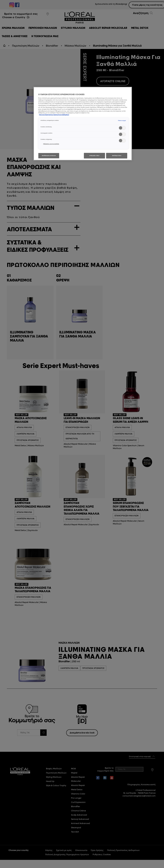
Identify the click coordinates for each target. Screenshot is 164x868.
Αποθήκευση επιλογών (49, 156)
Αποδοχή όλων (117, 156)
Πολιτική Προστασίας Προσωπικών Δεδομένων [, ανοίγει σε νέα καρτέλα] (54, 115)
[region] (83, 124)
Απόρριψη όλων (94, 156)
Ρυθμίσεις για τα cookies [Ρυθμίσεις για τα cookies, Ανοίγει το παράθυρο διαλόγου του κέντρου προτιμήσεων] (51, 144)
